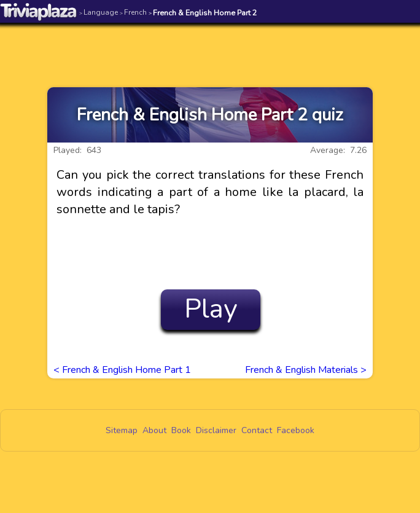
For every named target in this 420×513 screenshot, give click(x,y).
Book (181, 430)
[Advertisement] (210, 47)
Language (99, 12)
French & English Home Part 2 (203, 13)
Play (211, 309)
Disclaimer (216, 430)
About (154, 430)
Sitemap (122, 430)
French (133, 12)
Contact (257, 430)
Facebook (296, 430)
